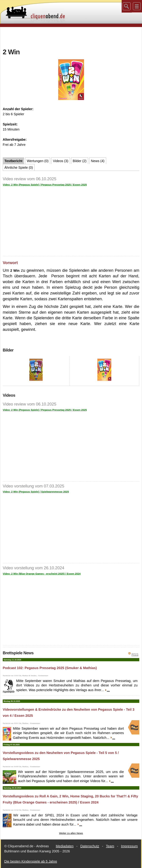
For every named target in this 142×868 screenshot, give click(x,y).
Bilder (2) (80, 161)
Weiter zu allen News (71, 833)
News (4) (98, 161)
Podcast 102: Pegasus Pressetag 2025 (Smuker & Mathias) (50, 668)
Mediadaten (65, 846)
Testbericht (13, 161)
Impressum (129, 846)
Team (110, 846)
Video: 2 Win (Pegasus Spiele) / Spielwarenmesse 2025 (36, 492)
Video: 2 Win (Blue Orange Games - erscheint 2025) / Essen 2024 (42, 574)
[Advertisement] (71, 37)
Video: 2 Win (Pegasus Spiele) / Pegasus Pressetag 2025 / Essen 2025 (45, 185)
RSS (135, 654)
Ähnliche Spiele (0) (19, 168)
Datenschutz (90, 846)
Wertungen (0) (38, 161)
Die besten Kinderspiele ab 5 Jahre (31, 861)
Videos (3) (61, 161)
